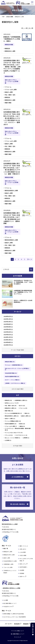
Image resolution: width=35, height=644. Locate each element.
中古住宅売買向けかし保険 (10, 561)
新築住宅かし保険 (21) (11, 408)
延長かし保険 (9, 92)
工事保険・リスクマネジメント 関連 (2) (15, 383)
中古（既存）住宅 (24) (11, 405)
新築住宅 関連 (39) (10, 362)
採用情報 (22, 573)
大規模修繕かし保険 (8, 564)
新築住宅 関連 (9, 45)
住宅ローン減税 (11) (10, 418)
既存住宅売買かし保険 (11, 191)
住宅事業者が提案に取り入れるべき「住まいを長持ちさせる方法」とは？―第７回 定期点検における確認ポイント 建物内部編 (12, 218)
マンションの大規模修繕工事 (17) (13, 413)
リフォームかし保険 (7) (11, 426)
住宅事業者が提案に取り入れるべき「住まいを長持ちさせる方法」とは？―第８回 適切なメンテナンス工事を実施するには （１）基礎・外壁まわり (12, 169)
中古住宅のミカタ (8, 606)
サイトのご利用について (18, 631)
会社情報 (22, 570)
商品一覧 (6, 548)
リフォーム (8, 87)
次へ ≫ (30, 259)
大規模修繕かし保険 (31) (21, 400)
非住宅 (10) (22, 424)
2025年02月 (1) (8, 332)
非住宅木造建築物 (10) (11, 424)
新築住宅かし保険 (10, 51)
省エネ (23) (22, 405)
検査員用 (26, 624)
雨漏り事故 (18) (9, 411)
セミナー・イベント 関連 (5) (12, 380)
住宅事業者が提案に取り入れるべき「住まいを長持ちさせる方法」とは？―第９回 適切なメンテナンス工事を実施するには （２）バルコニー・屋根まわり (12, 118)
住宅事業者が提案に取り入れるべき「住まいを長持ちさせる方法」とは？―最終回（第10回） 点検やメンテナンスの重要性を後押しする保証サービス (12, 67)
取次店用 (17, 624)
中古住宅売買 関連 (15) (11, 373)
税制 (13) (27, 413)
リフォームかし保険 (11, 90)
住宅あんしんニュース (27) (12, 403)
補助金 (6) (22, 426)
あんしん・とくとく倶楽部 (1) (13, 438)
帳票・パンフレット (24, 546)
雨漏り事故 (8, 103)
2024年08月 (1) (8, 342)
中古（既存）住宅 (10, 95)
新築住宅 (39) (8, 400)
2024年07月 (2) (8, 345)
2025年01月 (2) (8, 335)
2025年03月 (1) (8, 329)
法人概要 (6, 600)
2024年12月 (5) (8, 337)
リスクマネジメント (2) (21, 435)
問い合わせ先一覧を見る (18, 504)
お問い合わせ (23, 549)
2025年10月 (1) (8, 322)
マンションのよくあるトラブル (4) (14, 433)
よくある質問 (23, 552)
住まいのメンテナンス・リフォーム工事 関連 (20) (17, 369)
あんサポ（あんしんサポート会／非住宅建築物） (15, 617)
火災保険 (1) (8, 440)
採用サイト (22, 576)
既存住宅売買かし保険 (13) (12, 416)
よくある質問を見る (18, 477)
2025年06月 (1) (8, 324)
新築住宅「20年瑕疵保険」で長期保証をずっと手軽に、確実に (12, 39)
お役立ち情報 (23, 555)
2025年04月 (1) (8, 327)
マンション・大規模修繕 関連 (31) (14, 365)
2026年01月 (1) (8, 316)
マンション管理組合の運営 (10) (13, 421)
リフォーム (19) (23, 408)
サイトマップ (18, 637)
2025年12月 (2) (8, 319)
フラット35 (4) (9, 435)
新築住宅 (7, 49)
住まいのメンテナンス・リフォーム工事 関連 (12, 81)
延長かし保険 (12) (26, 416)
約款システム (23, 564)
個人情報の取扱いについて (10, 603)
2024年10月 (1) (8, 340)
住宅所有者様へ (23, 567)
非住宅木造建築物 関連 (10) (12, 376)
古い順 (31, 28)
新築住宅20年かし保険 (9, 555)
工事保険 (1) (26, 438)
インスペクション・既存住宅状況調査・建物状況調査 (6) (18, 429)
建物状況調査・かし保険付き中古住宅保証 (14, 614)
